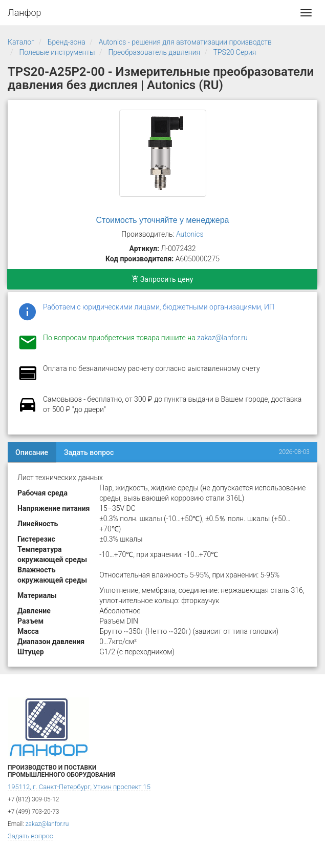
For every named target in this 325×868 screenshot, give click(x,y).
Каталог (21, 42)
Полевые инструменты (57, 52)
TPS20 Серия (235, 52)
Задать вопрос (89, 452)
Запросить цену (162, 279)
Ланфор (25, 13)
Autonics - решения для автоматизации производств (185, 42)
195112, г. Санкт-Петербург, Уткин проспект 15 (79, 787)
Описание (32, 452)
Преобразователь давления (154, 52)
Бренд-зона (67, 42)
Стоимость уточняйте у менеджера (163, 220)
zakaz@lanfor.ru (222, 338)
